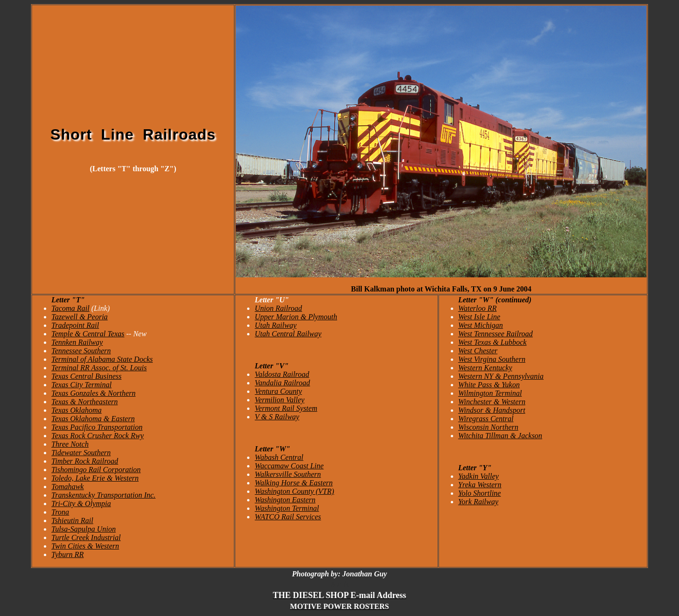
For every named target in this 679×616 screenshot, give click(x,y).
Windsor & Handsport (492, 410)
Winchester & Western (492, 402)
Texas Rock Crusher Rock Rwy (98, 436)
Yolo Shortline (480, 493)
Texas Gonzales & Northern (94, 393)
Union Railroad (278, 308)
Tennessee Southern (81, 351)
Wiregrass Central (486, 419)
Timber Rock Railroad (85, 461)
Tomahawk (68, 487)
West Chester (478, 351)
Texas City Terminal (82, 385)
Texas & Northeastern (85, 402)
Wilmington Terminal (490, 393)
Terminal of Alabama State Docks (102, 359)
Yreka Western (480, 485)
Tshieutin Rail (72, 520)
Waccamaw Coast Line (289, 466)
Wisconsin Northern (489, 427)
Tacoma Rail (70, 308)
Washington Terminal (287, 508)
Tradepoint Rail (75, 325)
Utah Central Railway (288, 334)
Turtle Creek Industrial (86, 537)
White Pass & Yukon (489, 385)
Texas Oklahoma (77, 410)
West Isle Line (479, 317)
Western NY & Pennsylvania (501, 376)
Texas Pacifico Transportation (97, 427)
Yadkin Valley (479, 476)
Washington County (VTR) (294, 491)
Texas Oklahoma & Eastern (93, 419)
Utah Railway (275, 325)
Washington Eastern (285, 500)
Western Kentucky (485, 368)
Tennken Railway (77, 342)
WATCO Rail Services (288, 517)
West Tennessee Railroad (496, 334)
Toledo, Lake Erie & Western (95, 478)
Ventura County (278, 391)
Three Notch (70, 444)
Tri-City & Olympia (81, 504)
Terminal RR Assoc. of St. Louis (99, 368)
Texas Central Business (87, 376)
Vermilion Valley (279, 400)
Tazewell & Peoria (79, 317)
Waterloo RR (478, 308)
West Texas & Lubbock (493, 342)
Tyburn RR (68, 554)
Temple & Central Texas (88, 334)
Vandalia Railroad (282, 383)
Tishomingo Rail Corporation (96, 470)
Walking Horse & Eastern (294, 483)
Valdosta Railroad (282, 374)
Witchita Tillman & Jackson (500, 436)
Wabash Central (279, 457)
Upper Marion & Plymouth (296, 317)
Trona (60, 512)
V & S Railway (277, 417)
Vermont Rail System (286, 408)
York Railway (478, 502)
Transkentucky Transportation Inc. (104, 495)
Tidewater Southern (81, 453)
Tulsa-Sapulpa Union (83, 529)
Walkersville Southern (288, 474)
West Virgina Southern (492, 359)
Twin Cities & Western (85, 546)
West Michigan (481, 325)
